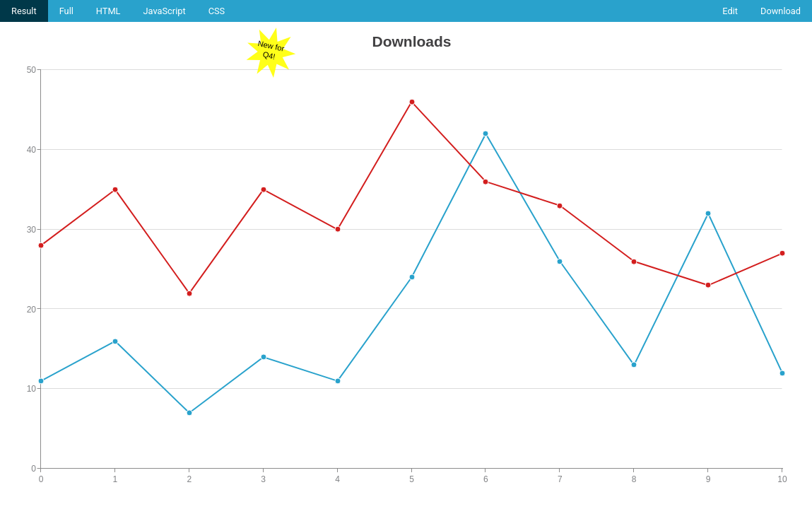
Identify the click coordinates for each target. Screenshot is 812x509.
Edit (730, 11)
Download (781, 11)
